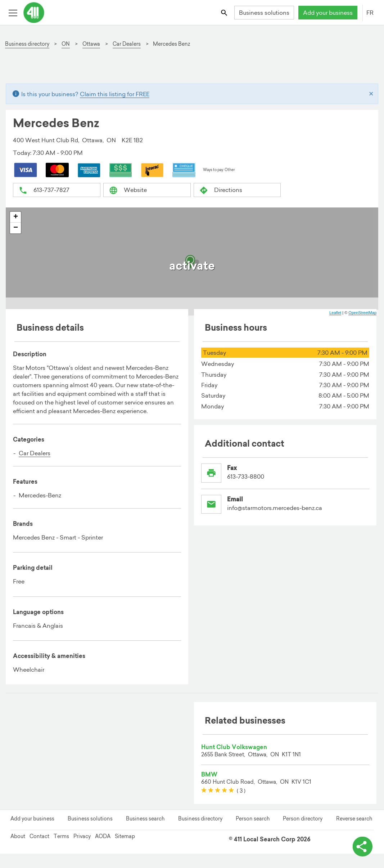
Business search (145, 819)
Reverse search (354, 819)
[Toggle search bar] (225, 12)
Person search (253, 819)
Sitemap (125, 836)
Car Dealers (35, 453)
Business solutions (264, 13)
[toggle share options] (362, 846)
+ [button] (16, 217)
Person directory (303, 819)
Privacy (82, 836)
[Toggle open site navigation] (13, 12)
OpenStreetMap (362, 313)
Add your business (328, 13)
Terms (61, 836)
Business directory (200, 819)
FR (370, 13)
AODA (103, 836)
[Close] (371, 94)
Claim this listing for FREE (115, 94)
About (18, 836)
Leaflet (335, 313)
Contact (39, 836)
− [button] (16, 228)
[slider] (218, 791)
